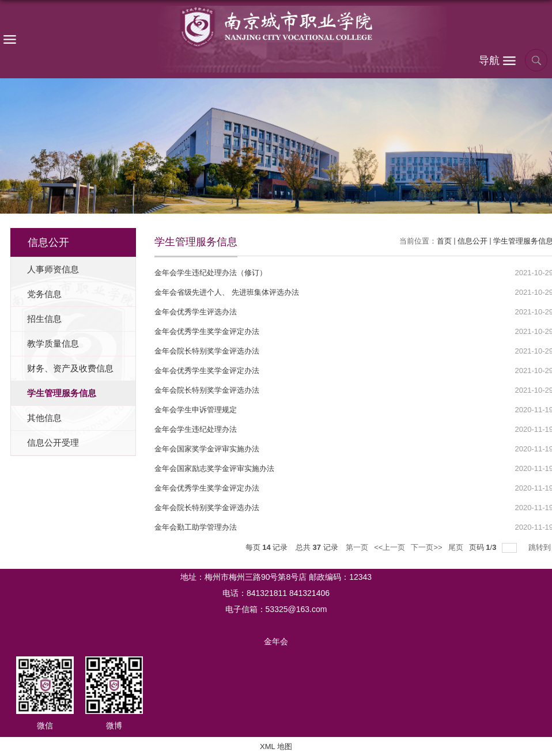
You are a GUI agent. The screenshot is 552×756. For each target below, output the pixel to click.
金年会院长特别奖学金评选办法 (207, 351)
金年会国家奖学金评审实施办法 (207, 449)
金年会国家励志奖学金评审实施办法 (214, 468)
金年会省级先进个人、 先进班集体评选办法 (227, 292)
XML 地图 (276, 746)
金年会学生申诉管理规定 (196, 410)
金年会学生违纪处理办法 (196, 429)
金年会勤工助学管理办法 (196, 527)
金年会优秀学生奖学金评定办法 (207, 331)
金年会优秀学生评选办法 (196, 312)
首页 (444, 241)
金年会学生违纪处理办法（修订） (211, 273)
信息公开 (472, 241)
